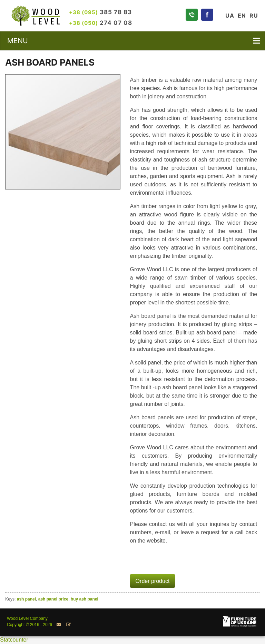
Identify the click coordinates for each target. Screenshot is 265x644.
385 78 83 (100, 12)
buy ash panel (85, 599)
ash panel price (53, 599)
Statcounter (14, 640)
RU (254, 16)
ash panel (26, 599)
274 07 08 (101, 23)
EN (242, 16)
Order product (153, 581)
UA (230, 16)
